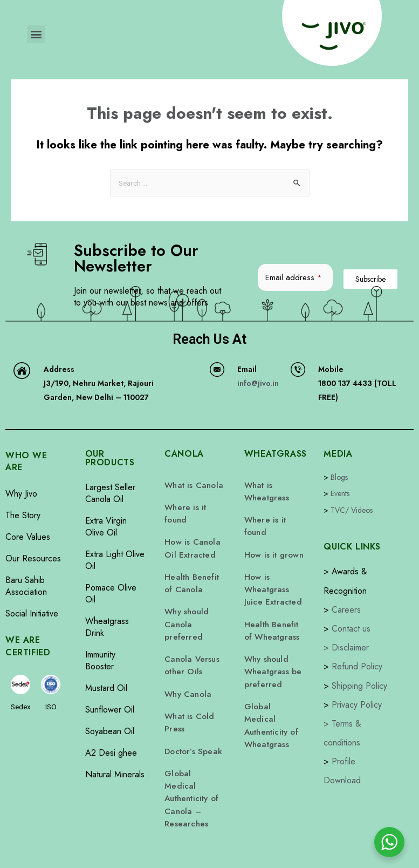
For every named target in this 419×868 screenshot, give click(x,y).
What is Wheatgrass (265, 490)
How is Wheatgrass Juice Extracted (270, 579)
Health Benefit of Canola (194, 573)
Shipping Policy (359, 686)
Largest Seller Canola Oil (110, 493)
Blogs (339, 477)
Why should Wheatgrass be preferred (271, 652)
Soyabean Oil (110, 731)
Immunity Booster (100, 660)
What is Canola (192, 485)
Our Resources (33, 558)
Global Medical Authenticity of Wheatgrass (272, 694)
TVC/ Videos (352, 510)
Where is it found (183, 511)
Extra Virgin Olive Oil (106, 527)
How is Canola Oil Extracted (190, 542)
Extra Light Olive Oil (115, 560)
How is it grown (271, 547)
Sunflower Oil (110, 710)
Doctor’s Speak (191, 724)
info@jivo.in (258, 383)
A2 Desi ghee (111, 753)
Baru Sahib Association (26, 586)
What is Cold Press (187, 699)
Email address (294, 277)
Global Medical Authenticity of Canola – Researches (193, 761)
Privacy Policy (357, 705)
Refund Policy (357, 666)
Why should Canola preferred (186, 610)
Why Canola (187, 673)
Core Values (28, 537)
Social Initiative (32, 613)
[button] (36, 34)
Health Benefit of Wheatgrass (274, 615)
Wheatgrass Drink (107, 627)
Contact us (351, 629)
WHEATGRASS (276, 454)
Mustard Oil (106, 688)
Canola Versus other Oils (190, 647)
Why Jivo (21, 494)
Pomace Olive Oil (111, 594)
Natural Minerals (115, 774)
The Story (23, 515)
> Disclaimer (346, 647)
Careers (346, 610)
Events (340, 493)
